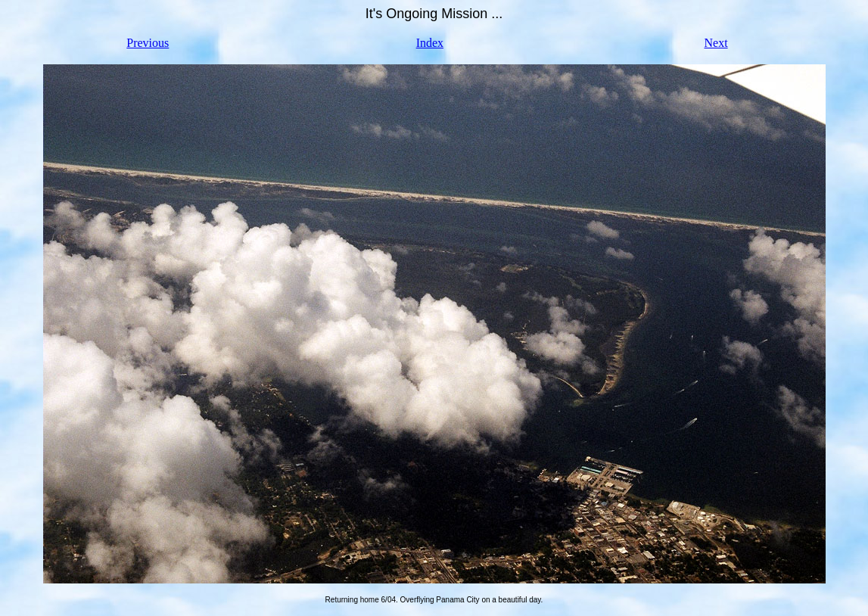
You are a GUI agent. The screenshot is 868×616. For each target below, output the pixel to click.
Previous (148, 43)
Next (716, 43)
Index (430, 43)
